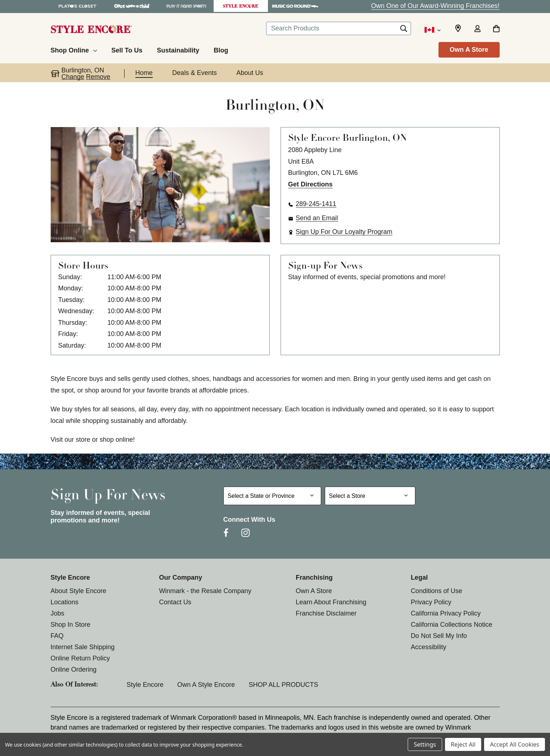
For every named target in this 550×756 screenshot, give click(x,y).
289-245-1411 (316, 204)
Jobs (58, 613)
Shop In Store (71, 625)
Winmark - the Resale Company (205, 591)
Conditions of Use (436, 591)
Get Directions (310, 184)
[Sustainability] (178, 49)
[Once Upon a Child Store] (132, 6)
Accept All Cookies (515, 744)
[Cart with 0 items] (496, 29)
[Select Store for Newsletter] (370, 496)
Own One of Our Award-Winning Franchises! (435, 6)
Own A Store (469, 50)
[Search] (404, 30)
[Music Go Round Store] (295, 6)
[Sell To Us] (127, 49)
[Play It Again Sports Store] (186, 6)
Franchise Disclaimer (326, 613)
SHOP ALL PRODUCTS (284, 685)
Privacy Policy (431, 602)
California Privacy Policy (446, 613)
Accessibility (428, 647)
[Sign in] (478, 29)
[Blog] (221, 49)
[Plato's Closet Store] (78, 6)
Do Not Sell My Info (439, 636)
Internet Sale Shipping (83, 647)
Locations (65, 602)
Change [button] (73, 77)
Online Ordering (74, 669)
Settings (425, 744)
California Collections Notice (451, 625)
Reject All (463, 744)
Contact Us (175, 602)
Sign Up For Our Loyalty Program (344, 232)
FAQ (57, 636)
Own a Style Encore (206, 685)
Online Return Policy (80, 658)
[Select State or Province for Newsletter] (272, 496)
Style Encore (145, 685)
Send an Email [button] (317, 218)
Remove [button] (98, 77)
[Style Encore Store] (241, 6)
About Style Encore (79, 591)
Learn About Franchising (331, 602)
